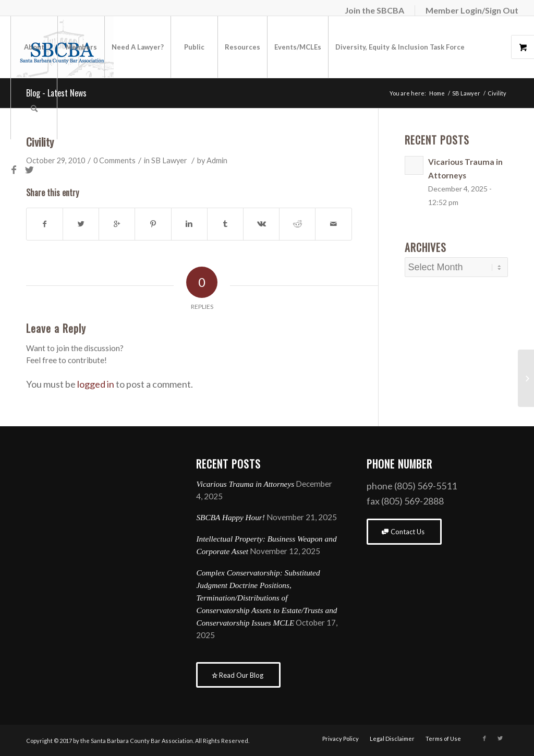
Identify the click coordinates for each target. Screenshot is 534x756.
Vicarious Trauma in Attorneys (245, 484)
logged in (96, 384)
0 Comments (114, 160)
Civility (40, 142)
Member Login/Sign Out (472, 10)
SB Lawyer (169, 160)
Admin (217, 160)
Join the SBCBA (374, 10)
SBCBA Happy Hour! (230, 517)
